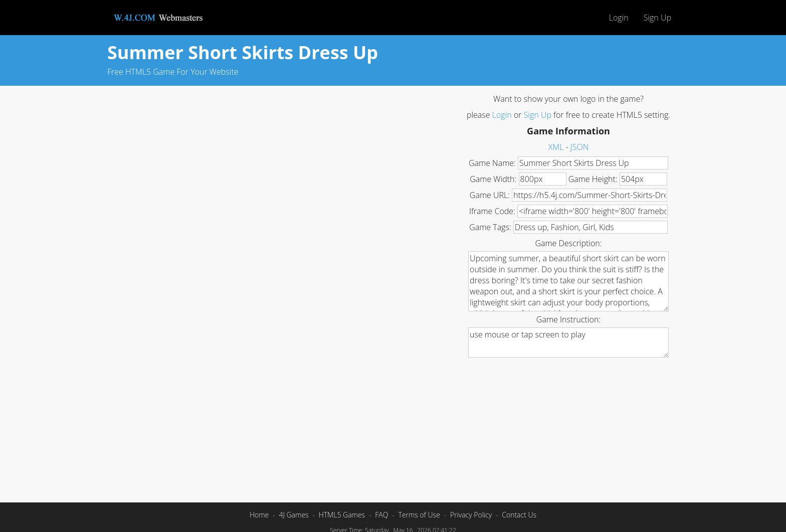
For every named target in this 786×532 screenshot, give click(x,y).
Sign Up (657, 18)
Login (619, 18)
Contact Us (519, 515)
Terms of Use (419, 515)
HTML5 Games (342, 515)
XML (556, 147)
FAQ (381, 515)
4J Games (293, 515)
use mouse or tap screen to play (568, 342)
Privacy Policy (471, 515)
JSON (579, 147)
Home (259, 515)
